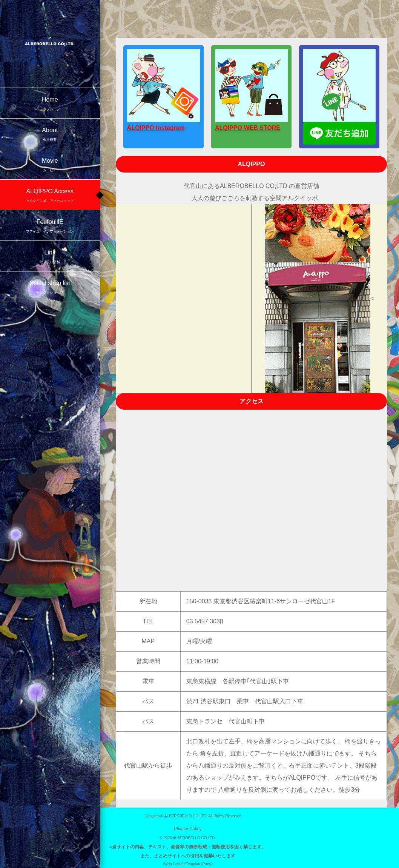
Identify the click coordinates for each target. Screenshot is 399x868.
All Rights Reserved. (225, 816)
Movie (50, 166)
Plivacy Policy (188, 829)
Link (50, 257)
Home (50, 104)
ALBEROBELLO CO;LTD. (186, 816)
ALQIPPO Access (50, 196)
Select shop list (50, 288)
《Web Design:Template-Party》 (188, 864)
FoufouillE (50, 227)
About (50, 135)
